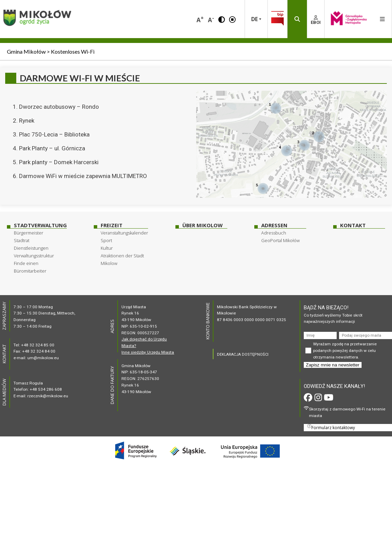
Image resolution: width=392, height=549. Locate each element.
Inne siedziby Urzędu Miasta (148, 352)
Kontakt (353, 225)
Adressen (274, 225)
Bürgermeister (29, 233)
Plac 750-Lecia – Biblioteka (54, 134)
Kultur (107, 248)
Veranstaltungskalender (124, 233)
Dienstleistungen (31, 248)
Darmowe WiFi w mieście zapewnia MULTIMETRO (83, 176)
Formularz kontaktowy (331, 427)
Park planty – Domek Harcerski (59, 162)
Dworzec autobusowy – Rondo (59, 107)
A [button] (200, 19)
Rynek (27, 121)
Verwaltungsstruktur (34, 256)
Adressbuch (274, 233)
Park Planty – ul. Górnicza (52, 148)
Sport (106, 240)
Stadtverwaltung (40, 225)
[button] (222, 19)
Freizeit (112, 225)
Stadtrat (22, 240)
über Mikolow (202, 225)
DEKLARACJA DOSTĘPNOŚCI (243, 355)
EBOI (316, 20)
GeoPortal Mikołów (280, 240)
